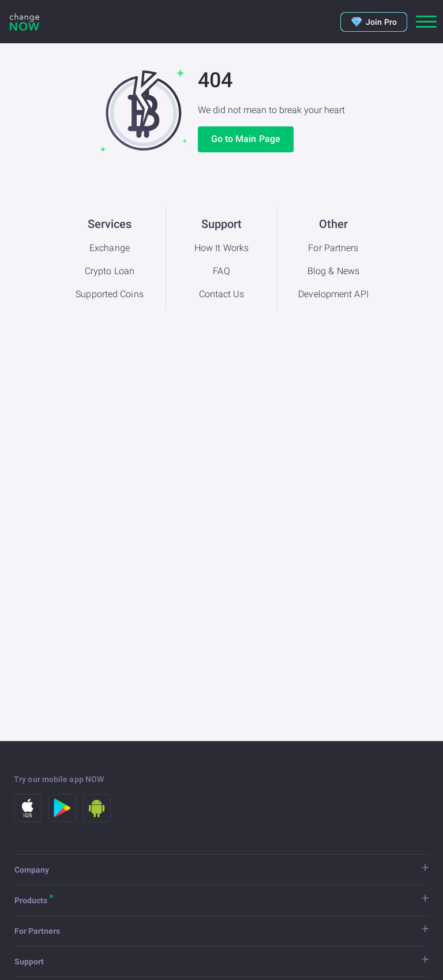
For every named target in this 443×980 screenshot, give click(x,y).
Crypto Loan (110, 271)
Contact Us (222, 294)
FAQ (221, 271)
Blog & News (333, 271)
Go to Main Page (246, 139)
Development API (333, 294)
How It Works (221, 248)
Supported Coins (110, 294)
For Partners (333, 248)
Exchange (110, 248)
